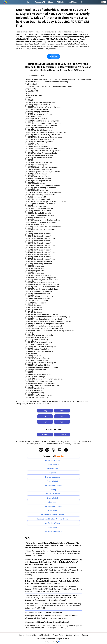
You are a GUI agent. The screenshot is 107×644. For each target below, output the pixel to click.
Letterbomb (52, 464)
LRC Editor (45, 434)
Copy (45, 411)
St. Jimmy (52, 473)
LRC (62, 416)
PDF (45, 416)
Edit (62, 411)
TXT (62, 422)
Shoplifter (52, 502)
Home (29, 2)
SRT (45, 422)
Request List (31, 635)
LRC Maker (73, 2)
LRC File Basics (45, 635)
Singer (51, 2)
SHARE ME (53, 56)
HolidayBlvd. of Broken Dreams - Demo (52, 519)
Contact (85, 635)
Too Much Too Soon (52, 531)
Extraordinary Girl (52, 485)
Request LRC (40, 2)
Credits (69, 635)
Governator (52, 510)
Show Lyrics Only (36, 75)
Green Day (60, 456)
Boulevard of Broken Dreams (52, 515)
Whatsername (52, 469)
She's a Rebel (52, 481)
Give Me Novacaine (52, 477)
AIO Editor (61, 2)
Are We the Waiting (52, 460)
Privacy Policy (58, 635)
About (77, 635)
